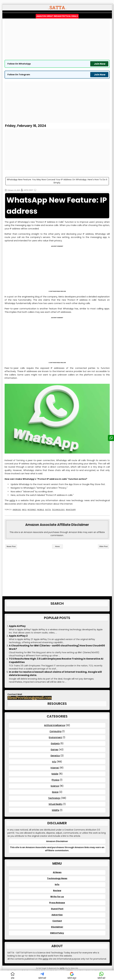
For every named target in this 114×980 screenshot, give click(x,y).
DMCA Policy (57, 933)
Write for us (57, 897)
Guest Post (57, 909)
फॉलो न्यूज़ (72, 976)
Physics (55, 780)
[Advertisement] (57, 39)
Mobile (41, 510)
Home (58, 546)
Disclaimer (57, 927)
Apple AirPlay (17, 626)
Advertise (57, 915)
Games (54, 749)
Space (55, 792)
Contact (57, 921)
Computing (56, 731)
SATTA (48, 510)
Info (24, 510)
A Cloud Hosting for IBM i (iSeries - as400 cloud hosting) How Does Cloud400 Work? (57, 647)
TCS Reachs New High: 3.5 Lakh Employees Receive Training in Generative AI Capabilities (56, 660)
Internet (32, 510)
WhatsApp (71, 510)
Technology (58, 510)
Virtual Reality (56, 804)
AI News (57, 872)
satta (12, 500)
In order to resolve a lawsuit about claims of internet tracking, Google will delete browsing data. (55, 674)
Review (57, 891)
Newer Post (11, 546)
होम (13, 976)
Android (17, 510)
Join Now (100, 64)
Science (55, 786)
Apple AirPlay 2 (18, 636)
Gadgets (55, 743)
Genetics (55, 756)
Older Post (103, 546)
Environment (55, 737)
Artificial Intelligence (55, 725)
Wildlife (56, 810)
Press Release (57, 903)
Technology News (57, 878)
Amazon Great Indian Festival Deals (57, 16)
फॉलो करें (42, 976)
